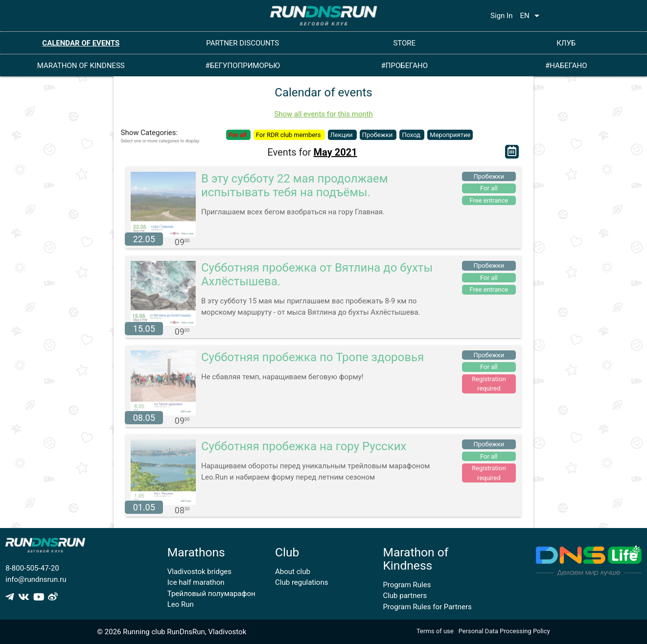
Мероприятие (450, 135)
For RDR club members (289, 135)
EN (531, 16)
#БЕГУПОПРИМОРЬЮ (243, 66)
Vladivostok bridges (199, 572)
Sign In (501, 16)
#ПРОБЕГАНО (404, 66)
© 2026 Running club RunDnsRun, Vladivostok (172, 632)
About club (293, 572)
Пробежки (378, 135)
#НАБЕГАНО (566, 66)
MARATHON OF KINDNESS (81, 66)
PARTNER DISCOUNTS (243, 43)
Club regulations (301, 582)
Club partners (405, 596)
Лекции (342, 135)
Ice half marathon (196, 582)
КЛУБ (566, 43)
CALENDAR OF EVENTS (81, 43)
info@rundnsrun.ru (36, 579)
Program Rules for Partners (427, 607)
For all (238, 135)
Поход (412, 135)
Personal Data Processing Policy (504, 631)
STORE (404, 43)
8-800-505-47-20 (32, 568)
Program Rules (407, 585)
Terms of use (435, 631)
